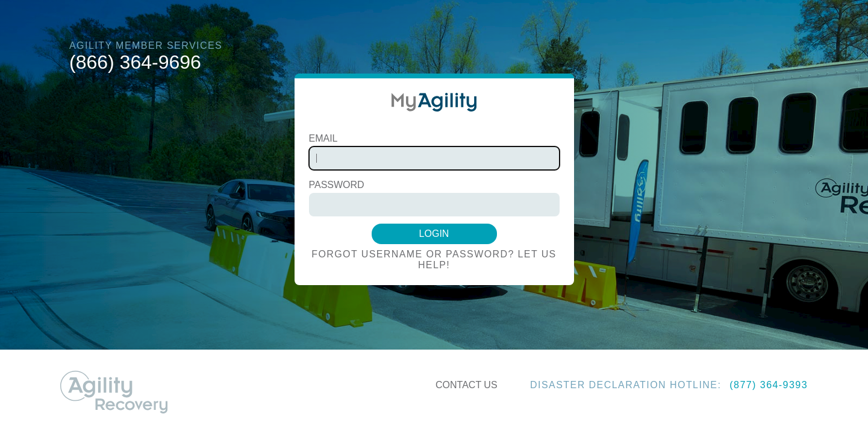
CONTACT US (467, 385)
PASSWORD (337, 185)
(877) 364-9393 (769, 385)
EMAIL (323, 138)
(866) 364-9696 (135, 62)
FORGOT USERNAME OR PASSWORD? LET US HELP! (434, 259)
